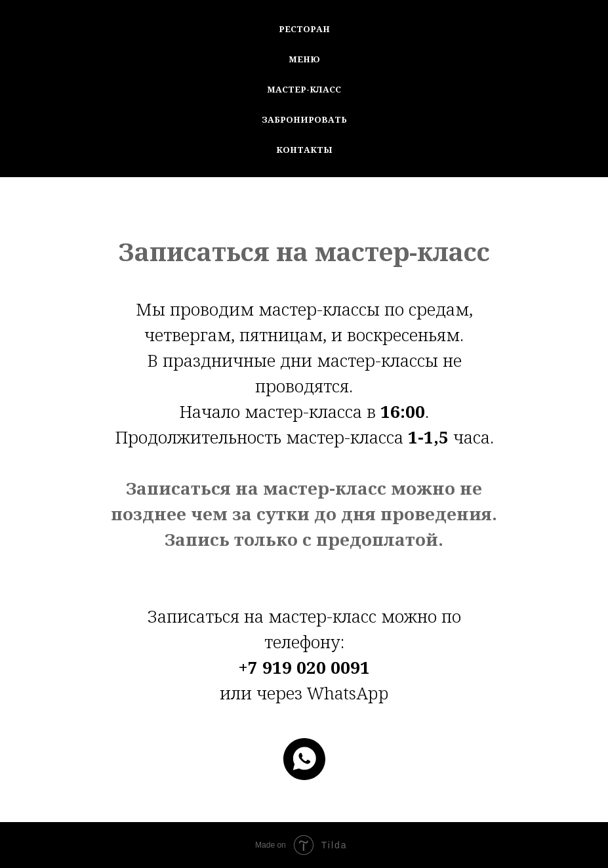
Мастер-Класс (304, 89)
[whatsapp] (304, 759)
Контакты (304, 150)
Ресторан (304, 29)
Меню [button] (304, 59)
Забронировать (304, 119)
